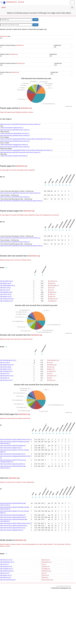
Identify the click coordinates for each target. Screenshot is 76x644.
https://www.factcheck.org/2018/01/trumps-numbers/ (15, 130)
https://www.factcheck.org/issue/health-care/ (13, 454)
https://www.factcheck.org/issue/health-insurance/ (15, 133)
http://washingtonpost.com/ (8, 360)
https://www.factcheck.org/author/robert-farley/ (14, 156)
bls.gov (50, 378)
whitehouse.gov (52, 365)
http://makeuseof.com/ (7, 299)
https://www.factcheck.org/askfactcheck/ (12, 530)
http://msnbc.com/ (6, 294)
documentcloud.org (48, 580)
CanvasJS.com (69, 106)
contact (59, 586)
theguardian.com (47, 562)
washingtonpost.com (54, 360)
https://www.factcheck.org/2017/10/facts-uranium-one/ (15, 440)
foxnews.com (52, 380)
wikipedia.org (53, 292)
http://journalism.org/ (7, 281)
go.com (50, 374)
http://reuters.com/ (6, 575)
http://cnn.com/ (5, 363)
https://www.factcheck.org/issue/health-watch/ (13, 517)
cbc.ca (44, 564)
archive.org (51, 367)
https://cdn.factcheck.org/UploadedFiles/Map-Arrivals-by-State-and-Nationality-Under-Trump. (27, 139)
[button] (45, 185)
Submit (35, 20)
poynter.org (52, 283)
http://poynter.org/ (6, 283)
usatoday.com (53, 301)
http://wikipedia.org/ (6, 292)
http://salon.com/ (5, 288)
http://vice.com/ (5, 290)
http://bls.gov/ (5, 378)
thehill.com (46, 578)
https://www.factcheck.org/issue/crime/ (12, 128)
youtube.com (46, 567)
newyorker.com (52, 376)
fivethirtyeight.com (54, 286)
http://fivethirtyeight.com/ (8, 286)
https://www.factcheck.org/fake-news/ (11, 448)
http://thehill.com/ (6, 578)
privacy (69, 586)
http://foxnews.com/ (6, 380)
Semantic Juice (12, 2)
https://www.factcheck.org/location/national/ (13, 464)
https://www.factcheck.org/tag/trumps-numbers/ (15, 145)
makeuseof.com (53, 299)
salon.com (52, 288)
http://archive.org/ (6, 367)
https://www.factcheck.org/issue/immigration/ (13, 446)
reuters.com (46, 575)
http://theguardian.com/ (7, 562)
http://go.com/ (5, 374)
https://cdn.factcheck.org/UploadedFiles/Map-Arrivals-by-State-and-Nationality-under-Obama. (27, 150)
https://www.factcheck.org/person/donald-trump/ (14, 526)
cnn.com (51, 363)
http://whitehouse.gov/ (7, 365)
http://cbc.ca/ (4, 564)
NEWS (4, 7)
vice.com (52, 290)
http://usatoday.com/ (6, 301)
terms (64, 586)
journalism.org (53, 281)
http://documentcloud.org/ (8, 580)
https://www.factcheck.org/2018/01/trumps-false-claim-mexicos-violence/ (20, 124)
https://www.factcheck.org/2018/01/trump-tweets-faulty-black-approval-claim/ (21, 201)
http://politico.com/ (6, 297)
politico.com (52, 297)
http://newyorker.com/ (7, 376)
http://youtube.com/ (6, 567)
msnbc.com (52, 294)
